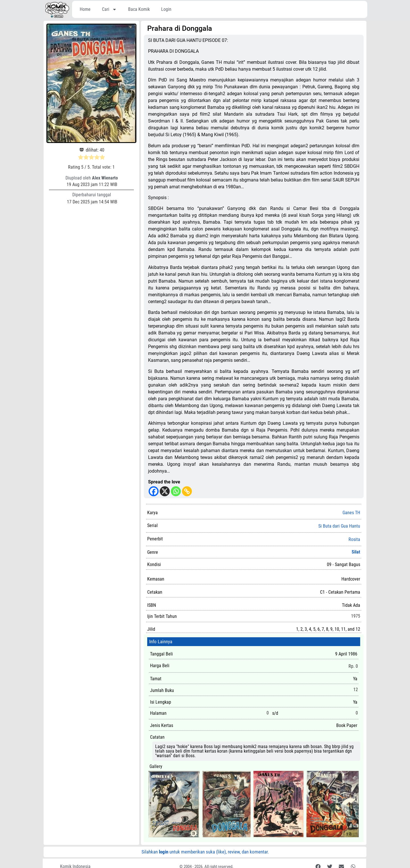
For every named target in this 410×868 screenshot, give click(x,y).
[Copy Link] (187, 491)
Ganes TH (351, 513)
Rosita (354, 540)
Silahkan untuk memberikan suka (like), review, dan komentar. (205, 852)
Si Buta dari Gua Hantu (339, 526)
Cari (109, 9)
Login (166, 9)
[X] (165, 491)
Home (85, 9)
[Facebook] (154, 491)
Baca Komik (139, 9)
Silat (356, 552)
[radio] (81, 158)
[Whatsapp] (176, 491)
